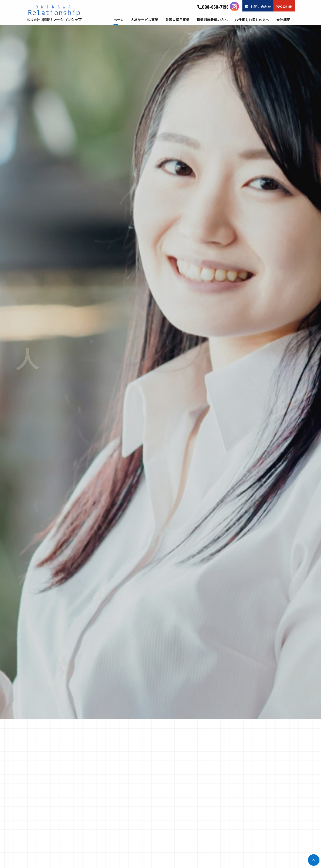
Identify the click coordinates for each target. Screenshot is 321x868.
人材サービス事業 (145, 20)
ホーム (119, 20)
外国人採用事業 (178, 20)
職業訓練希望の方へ (212, 20)
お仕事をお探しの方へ (252, 20)
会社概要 (283, 20)
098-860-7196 (213, 7)
